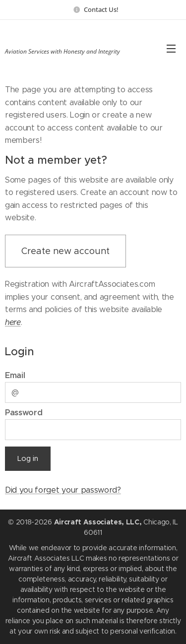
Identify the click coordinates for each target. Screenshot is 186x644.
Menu (171, 49)
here (13, 322)
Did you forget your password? (63, 490)
